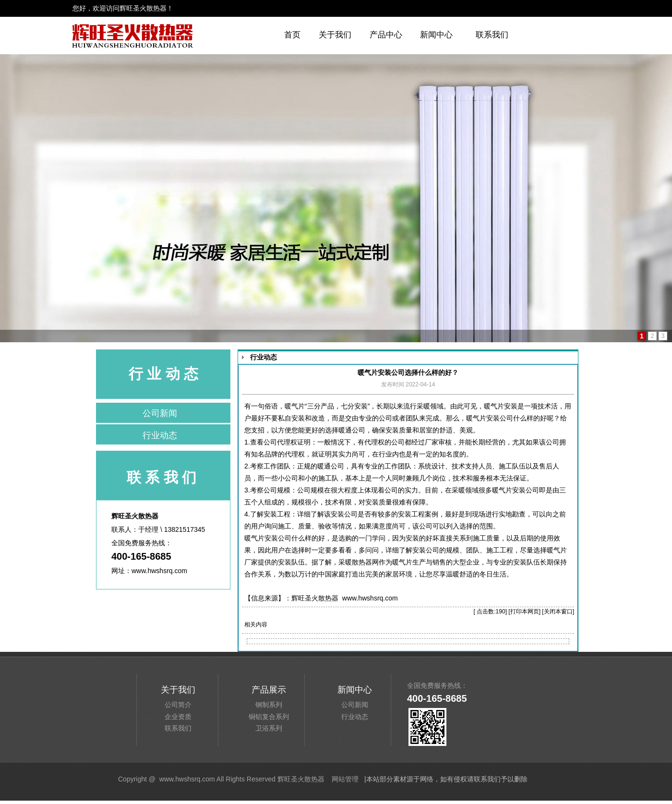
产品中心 (386, 35)
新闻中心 (436, 35)
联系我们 (492, 35)
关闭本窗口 (558, 612)
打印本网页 (525, 612)
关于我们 (335, 35)
